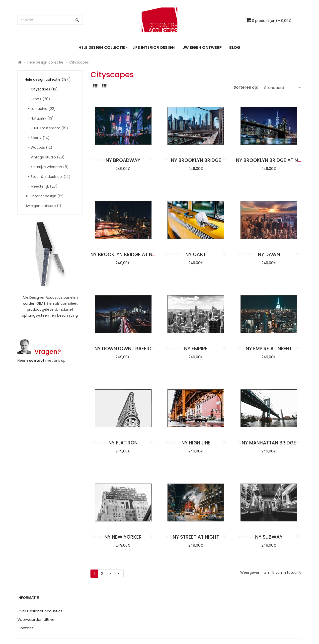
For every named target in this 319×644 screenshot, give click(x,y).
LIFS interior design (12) (44, 196)
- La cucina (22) (40, 109)
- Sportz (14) (37, 138)
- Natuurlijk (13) (39, 118)
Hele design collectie (102, 47)
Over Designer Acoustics (40, 611)
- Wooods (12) (39, 147)
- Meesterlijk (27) (41, 186)
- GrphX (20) (37, 99)
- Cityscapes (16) (41, 89)
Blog (235, 47)
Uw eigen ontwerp (202, 47)
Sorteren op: (246, 87)
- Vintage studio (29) (45, 157)
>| (119, 574)
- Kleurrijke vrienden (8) (47, 167)
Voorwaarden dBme (36, 619)
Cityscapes (79, 62)
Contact (25, 628)
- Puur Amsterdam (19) (46, 128)
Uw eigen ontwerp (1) (43, 206)
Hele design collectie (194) (48, 79)
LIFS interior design (154, 47)
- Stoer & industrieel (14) (48, 177)
